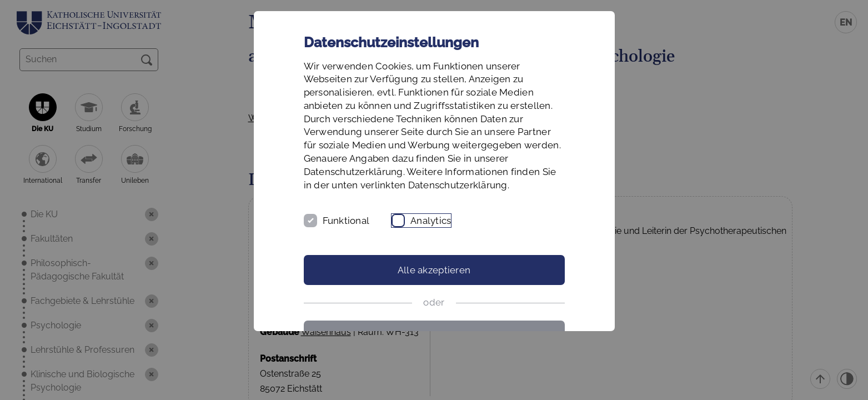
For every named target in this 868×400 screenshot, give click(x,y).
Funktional (346, 221)
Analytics (431, 221)
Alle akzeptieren (434, 270)
